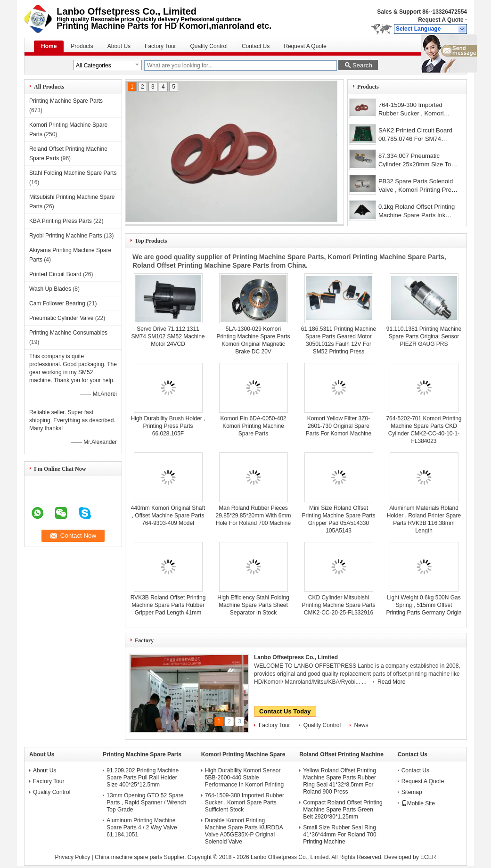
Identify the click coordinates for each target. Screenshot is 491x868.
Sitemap (412, 792)
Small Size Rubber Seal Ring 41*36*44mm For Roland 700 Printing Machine (340, 835)
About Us (119, 46)
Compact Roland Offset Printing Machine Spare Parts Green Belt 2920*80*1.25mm (343, 810)
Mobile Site (418, 803)
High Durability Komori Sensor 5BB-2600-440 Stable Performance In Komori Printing (244, 778)
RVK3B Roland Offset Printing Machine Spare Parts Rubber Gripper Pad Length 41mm (168, 605)
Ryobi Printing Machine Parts (66, 236)
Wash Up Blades (50, 289)
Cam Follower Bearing (57, 303)
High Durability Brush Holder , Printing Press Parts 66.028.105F (168, 426)
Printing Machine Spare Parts (66, 101)
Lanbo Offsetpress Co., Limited (296, 657)
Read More (391, 682)
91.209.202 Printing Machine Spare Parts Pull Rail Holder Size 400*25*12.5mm (143, 778)
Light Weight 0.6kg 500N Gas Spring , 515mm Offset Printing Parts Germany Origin (424, 605)
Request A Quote (441, 20)
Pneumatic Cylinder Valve (61, 318)
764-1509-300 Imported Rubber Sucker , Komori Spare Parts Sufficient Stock (417, 110)
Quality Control (209, 46)
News (361, 725)
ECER (428, 857)
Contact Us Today (285, 711)
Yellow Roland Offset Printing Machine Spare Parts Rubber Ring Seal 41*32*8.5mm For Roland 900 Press (340, 781)
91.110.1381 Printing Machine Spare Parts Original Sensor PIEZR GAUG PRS (424, 336)
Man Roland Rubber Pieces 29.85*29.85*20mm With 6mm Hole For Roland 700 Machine (253, 516)
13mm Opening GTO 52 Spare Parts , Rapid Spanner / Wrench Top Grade (146, 802)
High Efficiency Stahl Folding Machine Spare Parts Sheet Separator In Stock (253, 605)
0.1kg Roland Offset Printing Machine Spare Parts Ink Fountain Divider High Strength (417, 212)
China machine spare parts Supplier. (141, 857)
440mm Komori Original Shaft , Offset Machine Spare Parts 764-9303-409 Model (168, 516)
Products (82, 46)
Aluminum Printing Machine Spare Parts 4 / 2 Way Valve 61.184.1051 (142, 827)
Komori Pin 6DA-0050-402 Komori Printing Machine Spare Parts (253, 426)
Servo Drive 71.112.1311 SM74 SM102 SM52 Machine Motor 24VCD (168, 336)
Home (49, 46)
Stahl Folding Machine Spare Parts (73, 173)
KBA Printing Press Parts (61, 221)
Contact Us (256, 46)
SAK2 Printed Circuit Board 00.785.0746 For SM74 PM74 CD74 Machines (415, 135)
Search (362, 65)
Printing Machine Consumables (68, 333)
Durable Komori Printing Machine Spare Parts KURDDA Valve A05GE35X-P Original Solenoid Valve (244, 831)
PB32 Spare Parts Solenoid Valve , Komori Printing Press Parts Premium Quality (418, 186)
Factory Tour (160, 46)
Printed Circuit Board (55, 274)
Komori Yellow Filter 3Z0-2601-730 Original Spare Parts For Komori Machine (339, 426)
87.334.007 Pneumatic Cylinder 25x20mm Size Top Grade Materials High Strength (417, 161)
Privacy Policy (73, 857)
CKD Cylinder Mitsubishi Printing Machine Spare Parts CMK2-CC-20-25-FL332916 (338, 605)
